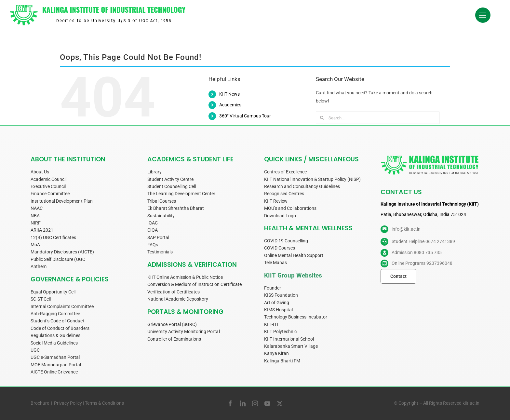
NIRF (36, 223)
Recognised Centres (284, 194)
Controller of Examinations (174, 339)
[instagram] (255, 403)
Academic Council (48, 179)
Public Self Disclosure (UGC (58, 259)
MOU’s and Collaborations (290, 208)
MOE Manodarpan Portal (56, 365)
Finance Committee (50, 194)
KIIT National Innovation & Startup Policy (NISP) (313, 179)
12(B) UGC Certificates (53, 237)
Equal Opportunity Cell (53, 292)
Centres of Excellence (285, 172)
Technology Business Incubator (296, 317)
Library (154, 172)
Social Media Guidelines (54, 343)
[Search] (322, 118)
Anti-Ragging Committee (55, 314)
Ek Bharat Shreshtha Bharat (176, 208)
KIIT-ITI (271, 324)
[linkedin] (243, 403)
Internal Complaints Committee (62, 306)
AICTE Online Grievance (54, 372)
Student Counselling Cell (172, 186)
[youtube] (267, 403)
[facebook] (230, 403)
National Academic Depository (178, 299)
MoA (35, 245)
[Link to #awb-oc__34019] (483, 15)
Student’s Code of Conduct (58, 321)
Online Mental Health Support (294, 255)
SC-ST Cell (41, 299)
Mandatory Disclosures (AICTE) (62, 252)
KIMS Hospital (278, 310)
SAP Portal (158, 237)
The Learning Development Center (181, 194)
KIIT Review (276, 201)
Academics (230, 105)
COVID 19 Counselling (286, 241)
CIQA (153, 230)
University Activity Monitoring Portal (184, 332)
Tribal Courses (162, 201)
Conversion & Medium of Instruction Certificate (195, 284)
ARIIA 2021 (42, 230)
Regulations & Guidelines (55, 335)
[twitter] (280, 403)
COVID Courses (280, 248)
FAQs (153, 245)
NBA (35, 216)
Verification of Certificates (174, 292)
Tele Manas (275, 263)
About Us (40, 172)
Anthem (39, 266)
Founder (273, 288)
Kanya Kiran (276, 353)
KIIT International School (289, 339)
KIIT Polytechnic (280, 332)
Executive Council (48, 186)
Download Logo (280, 216)
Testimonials (160, 252)
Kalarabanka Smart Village (291, 346)
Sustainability (161, 216)
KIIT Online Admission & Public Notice (185, 277)
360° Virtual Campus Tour (245, 116)
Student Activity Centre (170, 179)
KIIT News (229, 94)
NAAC (37, 208)
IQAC (153, 223)
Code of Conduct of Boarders (60, 328)
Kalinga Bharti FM (282, 361)
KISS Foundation (281, 295)
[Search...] (378, 118)
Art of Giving (277, 303)
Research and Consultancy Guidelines (302, 186)
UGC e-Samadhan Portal (55, 357)
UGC (35, 350)
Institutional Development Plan (62, 201)
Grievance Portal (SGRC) (172, 324)
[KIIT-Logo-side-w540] (98, 7)
